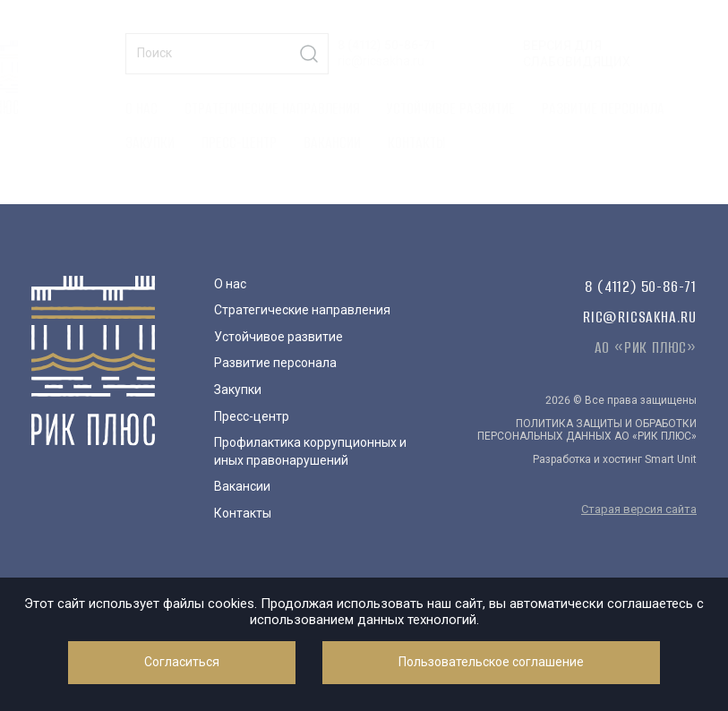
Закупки (150, 142)
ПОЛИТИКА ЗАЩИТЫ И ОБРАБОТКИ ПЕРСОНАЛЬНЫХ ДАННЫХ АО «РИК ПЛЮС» (587, 430)
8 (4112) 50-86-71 (386, 45)
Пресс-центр (239, 142)
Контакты (416, 142)
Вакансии (332, 142)
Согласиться (182, 662)
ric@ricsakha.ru (381, 61)
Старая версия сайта (639, 509)
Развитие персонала (603, 108)
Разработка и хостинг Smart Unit (615, 459)
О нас (141, 108)
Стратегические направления (272, 108)
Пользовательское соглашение (491, 662)
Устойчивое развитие (451, 108)
